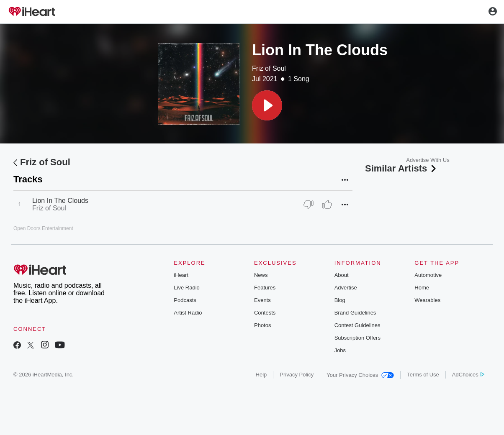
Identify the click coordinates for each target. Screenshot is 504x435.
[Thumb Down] (309, 205)
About (342, 275)
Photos (262, 325)
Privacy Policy (297, 375)
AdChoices (468, 375)
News (261, 275)
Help (261, 375)
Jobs (340, 350)
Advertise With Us (428, 160)
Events (262, 300)
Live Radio (186, 288)
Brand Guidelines (355, 313)
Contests (265, 313)
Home (422, 288)
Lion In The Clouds (60, 201)
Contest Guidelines (357, 325)
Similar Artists (401, 168)
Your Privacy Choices (360, 375)
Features (265, 288)
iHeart (181, 275)
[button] (267, 105)
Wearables (427, 300)
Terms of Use (423, 375)
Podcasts (185, 300)
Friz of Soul (269, 68)
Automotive (428, 275)
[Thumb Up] (327, 205)
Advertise (346, 288)
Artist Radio (188, 313)
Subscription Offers (357, 338)
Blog (340, 300)
